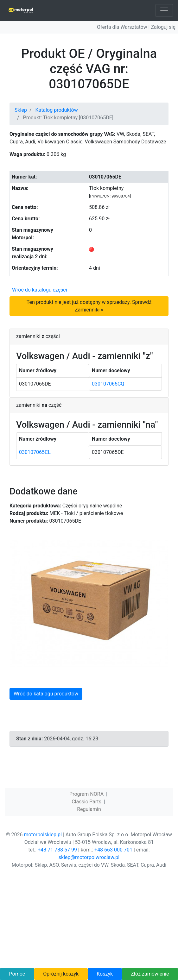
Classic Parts (86, 802)
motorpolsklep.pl (43, 835)
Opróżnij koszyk (61, 974)
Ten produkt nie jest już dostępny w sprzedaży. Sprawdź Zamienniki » (89, 306)
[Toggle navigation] (164, 10)
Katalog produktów (57, 110)
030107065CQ (108, 384)
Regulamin (89, 809)
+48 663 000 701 (113, 850)
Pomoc (17, 974)
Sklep (21, 110)
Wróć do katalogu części (40, 290)
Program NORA (86, 794)
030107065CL (35, 452)
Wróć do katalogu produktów (46, 694)
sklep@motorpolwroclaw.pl (89, 857)
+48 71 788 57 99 (57, 850)
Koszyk (105, 974)
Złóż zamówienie (150, 974)
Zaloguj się (163, 27)
